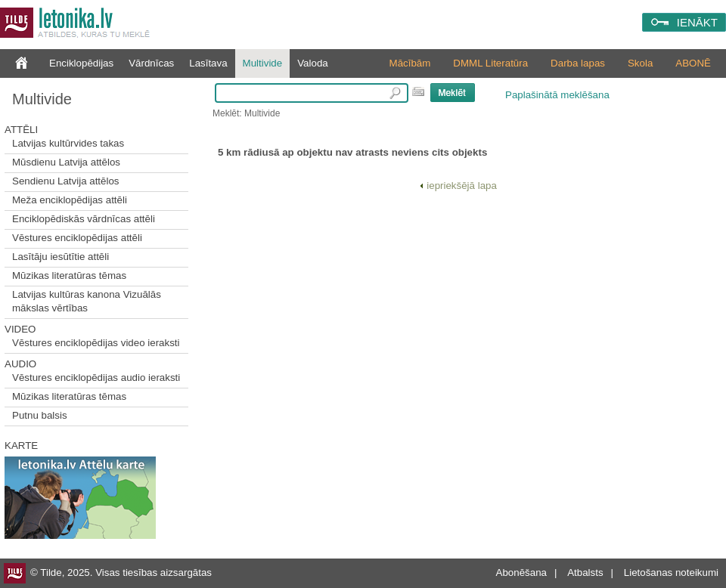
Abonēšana (521, 573)
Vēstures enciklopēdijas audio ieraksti (96, 378)
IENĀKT (697, 22)
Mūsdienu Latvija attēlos (66, 162)
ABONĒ (693, 63)
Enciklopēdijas (81, 63)
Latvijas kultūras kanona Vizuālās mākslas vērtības (87, 301)
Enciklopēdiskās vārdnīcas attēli (84, 219)
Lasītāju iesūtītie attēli (60, 257)
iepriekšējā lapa (458, 186)
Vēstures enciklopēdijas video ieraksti (96, 343)
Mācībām (410, 63)
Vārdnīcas (151, 63)
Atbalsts (585, 573)
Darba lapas (578, 63)
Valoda (313, 63)
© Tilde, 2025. (61, 573)
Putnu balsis (40, 415)
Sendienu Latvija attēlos (66, 181)
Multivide (263, 63)
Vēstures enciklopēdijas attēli (77, 238)
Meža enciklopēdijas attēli (70, 200)
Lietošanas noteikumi (671, 573)
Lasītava (208, 63)
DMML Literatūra (490, 63)
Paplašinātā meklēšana (557, 95)
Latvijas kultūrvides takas (68, 143)
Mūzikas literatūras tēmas (69, 275)
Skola (640, 63)
